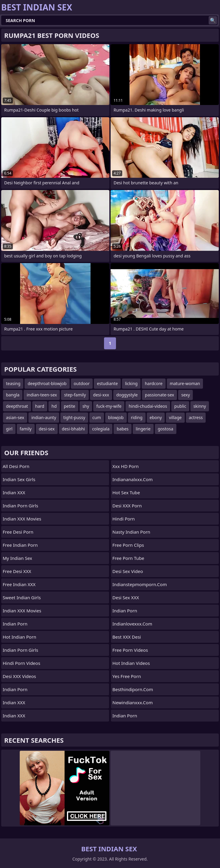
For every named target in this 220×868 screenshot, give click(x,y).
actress (196, 417)
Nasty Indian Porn (131, 532)
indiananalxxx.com (133, 479)
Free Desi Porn (18, 532)
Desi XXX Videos (19, 676)
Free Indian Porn (20, 545)
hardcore (153, 383)
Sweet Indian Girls (22, 597)
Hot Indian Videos (131, 663)
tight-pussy (74, 417)
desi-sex (47, 429)
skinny (200, 406)
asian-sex (15, 417)
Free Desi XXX (17, 571)
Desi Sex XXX (126, 597)
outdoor (82, 383)
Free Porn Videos (130, 650)
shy (86, 406)
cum (97, 417)
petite (70, 406)
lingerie (143, 429)
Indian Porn (15, 624)
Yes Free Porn (127, 676)
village (175, 417)
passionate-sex (160, 395)
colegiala (101, 429)
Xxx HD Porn (126, 466)
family (26, 429)
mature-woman (185, 383)
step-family (75, 395)
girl (9, 429)
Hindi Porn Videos (22, 663)
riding (137, 417)
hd (54, 406)
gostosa (166, 429)
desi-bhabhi (73, 429)
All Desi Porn (16, 466)
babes (123, 429)
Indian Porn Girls (20, 506)
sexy (185, 395)
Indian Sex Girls (19, 479)
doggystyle (127, 395)
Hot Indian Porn (19, 637)
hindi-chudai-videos (148, 406)
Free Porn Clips (128, 545)
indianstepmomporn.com (140, 584)
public (180, 406)
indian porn (125, 611)
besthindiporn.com (133, 689)
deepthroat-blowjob (47, 383)
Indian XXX (14, 492)
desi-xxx (101, 395)
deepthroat (17, 406)
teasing (13, 383)
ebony (156, 417)
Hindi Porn (124, 519)
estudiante (107, 383)
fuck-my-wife (109, 406)
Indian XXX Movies (22, 519)
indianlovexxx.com (132, 624)
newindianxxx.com (133, 702)
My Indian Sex (17, 558)
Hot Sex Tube (126, 492)
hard (40, 406)
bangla (13, 395)
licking (131, 383)
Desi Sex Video (128, 571)
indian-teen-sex (42, 395)
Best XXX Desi (127, 637)
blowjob (116, 417)
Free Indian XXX (19, 584)
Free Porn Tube (128, 558)
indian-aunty (44, 417)
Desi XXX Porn (127, 506)
